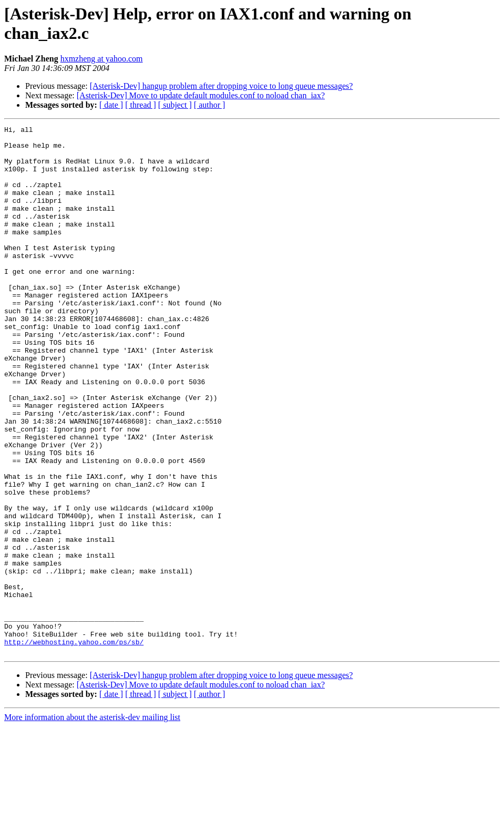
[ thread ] (141, 105)
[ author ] (210, 105)
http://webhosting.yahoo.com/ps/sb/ (74, 746)
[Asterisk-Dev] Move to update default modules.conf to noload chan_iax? (201, 95)
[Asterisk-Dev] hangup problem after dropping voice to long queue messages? (222, 86)
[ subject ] (175, 105)
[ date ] (111, 105)
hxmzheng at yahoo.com (102, 59)
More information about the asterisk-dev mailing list (92, 823)
